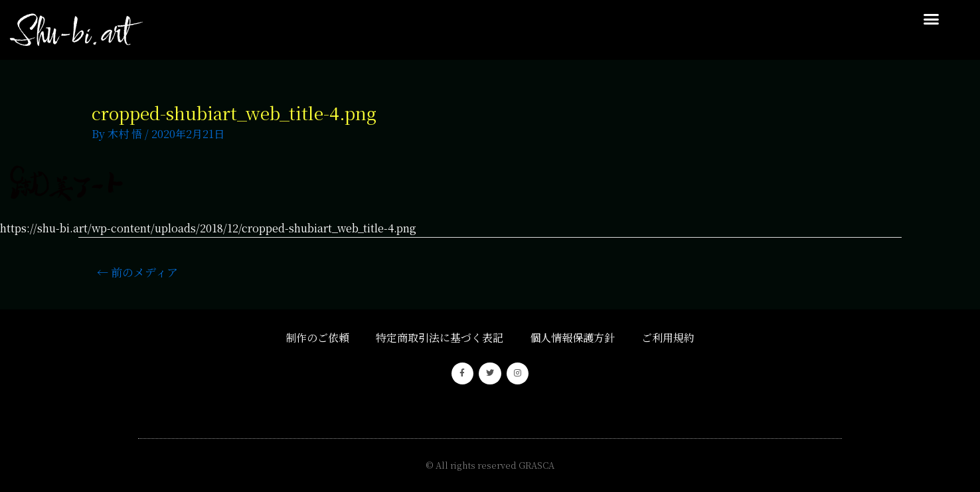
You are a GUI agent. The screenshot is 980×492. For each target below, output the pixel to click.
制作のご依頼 (317, 338)
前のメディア (137, 272)
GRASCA (536, 465)
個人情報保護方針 (572, 338)
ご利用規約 (668, 338)
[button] (931, 19)
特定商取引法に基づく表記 (440, 338)
